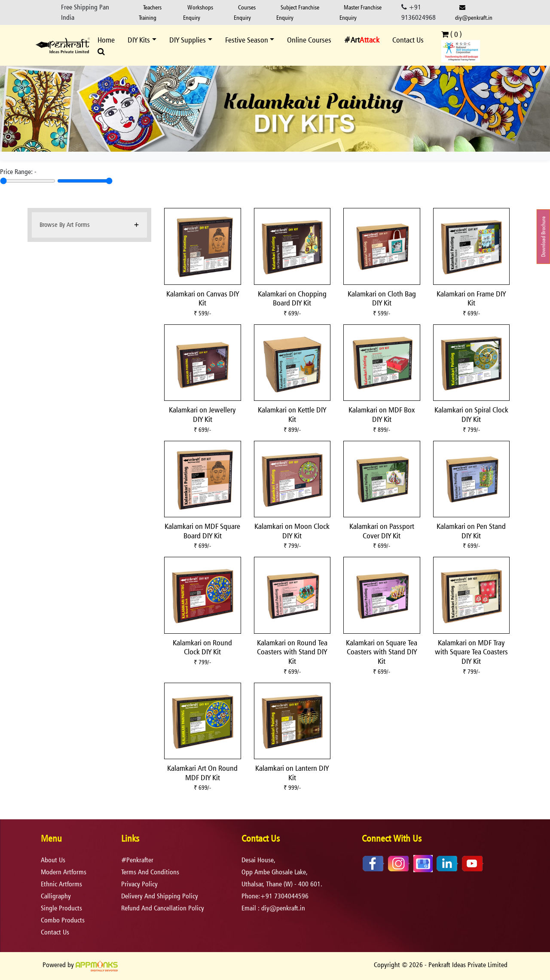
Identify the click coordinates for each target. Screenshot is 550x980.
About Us (53, 860)
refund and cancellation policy (163, 908)
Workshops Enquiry (198, 12)
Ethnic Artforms (61, 884)
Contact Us (408, 40)
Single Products (61, 908)
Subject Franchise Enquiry (298, 12)
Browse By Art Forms (65, 224)
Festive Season (247, 40)
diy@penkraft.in (474, 13)
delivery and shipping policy (160, 896)
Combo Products (63, 920)
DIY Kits (139, 40)
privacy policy (139, 884)
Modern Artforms (64, 872)
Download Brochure (543, 237)
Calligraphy (56, 896)
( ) (452, 34)
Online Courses (309, 40)
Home (106, 40)
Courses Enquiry (245, 12)
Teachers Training (150, 12)
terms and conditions (150, 872)
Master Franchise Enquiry (361, 12)
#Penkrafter (137, 860)
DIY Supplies (188, 40)
